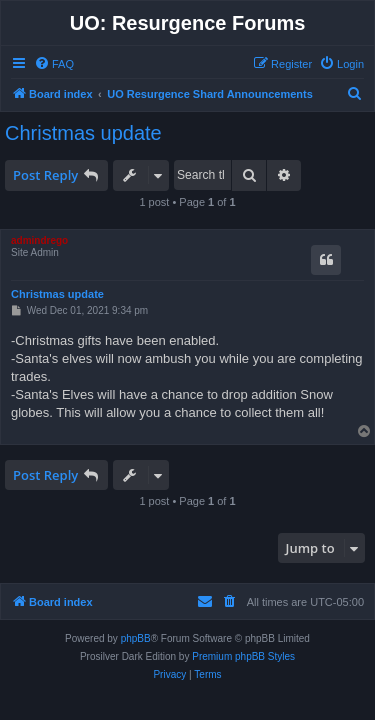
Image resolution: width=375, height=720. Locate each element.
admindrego (39, 240)
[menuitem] (54, 64)
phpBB (136, 638)
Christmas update (83, 133)
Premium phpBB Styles (243, 656)
